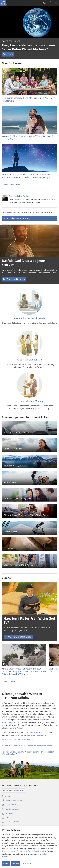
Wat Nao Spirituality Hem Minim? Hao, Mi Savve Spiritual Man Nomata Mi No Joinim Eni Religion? (27, 176)
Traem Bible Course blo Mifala (30, 318)
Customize (27, 863)
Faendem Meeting (10, 805)
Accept (6, 863)
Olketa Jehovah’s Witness (13, 728)
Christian (6, 717)
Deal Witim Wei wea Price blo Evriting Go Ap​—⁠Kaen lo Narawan (29, 99)
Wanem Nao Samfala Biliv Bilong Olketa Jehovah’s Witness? (27, 746)
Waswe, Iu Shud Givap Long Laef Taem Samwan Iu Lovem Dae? (28, 138)
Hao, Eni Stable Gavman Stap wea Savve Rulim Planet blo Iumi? (28, 47)
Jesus (23, 714)
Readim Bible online (35, 732)
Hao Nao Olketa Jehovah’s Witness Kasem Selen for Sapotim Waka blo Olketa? (28, 753)
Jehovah (31, 709)
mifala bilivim (40, 735)
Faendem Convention (11, 809)
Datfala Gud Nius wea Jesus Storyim (24, 263)
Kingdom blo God (9, 722)
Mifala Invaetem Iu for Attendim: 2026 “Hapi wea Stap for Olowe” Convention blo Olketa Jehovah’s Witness (24, 671)
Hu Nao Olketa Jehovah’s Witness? (19, 740)
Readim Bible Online (19, 196)
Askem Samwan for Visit (30, 360)
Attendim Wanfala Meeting (30, 401)
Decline (16, 863)
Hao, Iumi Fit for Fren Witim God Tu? (29, 620)
